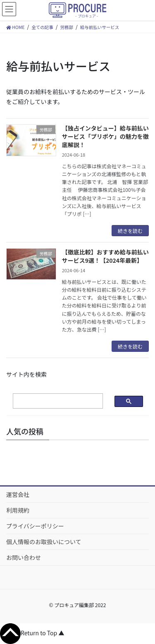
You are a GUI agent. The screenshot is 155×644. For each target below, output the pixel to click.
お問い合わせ (24, 557)
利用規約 (18, 510)
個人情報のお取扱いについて (44, 542)
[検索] (51, 401)
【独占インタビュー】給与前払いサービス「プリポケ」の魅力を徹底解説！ (105, 136)
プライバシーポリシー (35, 526)
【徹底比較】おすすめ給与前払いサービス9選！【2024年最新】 (105, 256)
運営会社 (18, 494)
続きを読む (130, 231)
